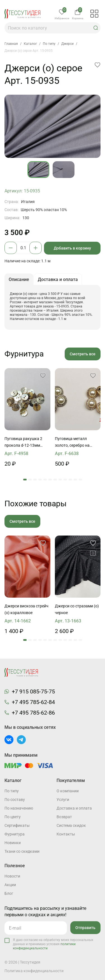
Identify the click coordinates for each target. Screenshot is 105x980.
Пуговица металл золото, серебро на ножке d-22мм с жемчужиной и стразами (78, 443)
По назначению (19, 808)
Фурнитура (15, 834)
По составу (15, 800)
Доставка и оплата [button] (58, 279)
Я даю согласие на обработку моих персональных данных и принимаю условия (53, 944)
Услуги (63, 800)
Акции (10, 885)
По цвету (13, 817)
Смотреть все (83, 354)
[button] (96, 28)
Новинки (13, 843)
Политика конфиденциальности (34, 971)
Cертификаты (17, 825)
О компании (68, 791)
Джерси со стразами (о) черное (77, 609)
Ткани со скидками (22, 851)
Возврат (64, 817)
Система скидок (71, 825)
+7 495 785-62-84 (33, 702)
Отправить (85, 928)
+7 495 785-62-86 (33, 713)
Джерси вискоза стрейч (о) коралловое (26, 609)
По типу (12, 791)
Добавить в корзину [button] (72, 248)
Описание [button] (19, 279)
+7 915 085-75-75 (33, 691)
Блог (9, 893)
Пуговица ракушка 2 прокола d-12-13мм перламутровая (23, 443)
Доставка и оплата (74, 808)
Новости (12, 876)
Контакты (66, 834)
